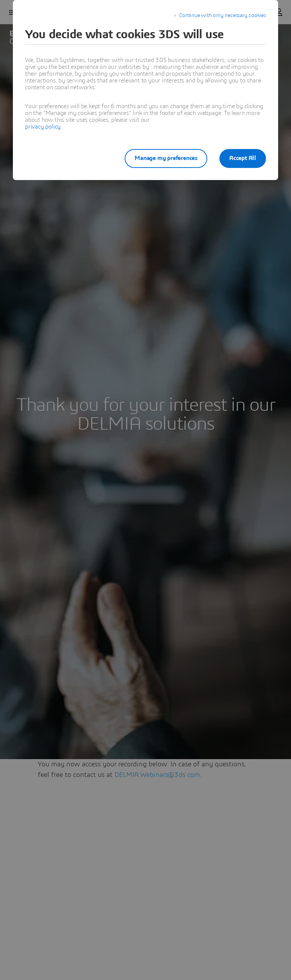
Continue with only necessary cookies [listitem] (223, 16)
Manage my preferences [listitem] (166, 158)
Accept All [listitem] (243, 158)
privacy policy (43, 127)
